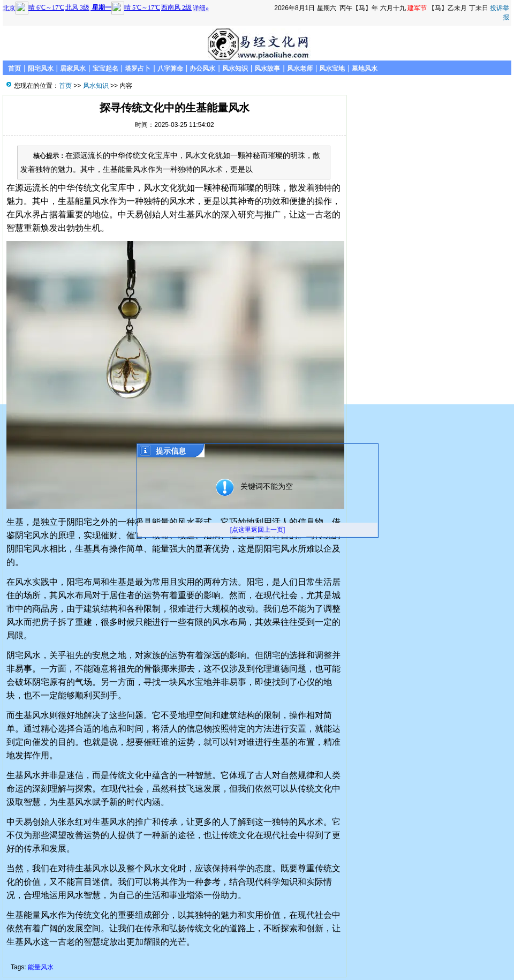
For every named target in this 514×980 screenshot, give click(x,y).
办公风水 (202, 69)
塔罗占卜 (138, 69)
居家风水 (73, 69)
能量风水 (41, 967)
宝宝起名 (105, 69)
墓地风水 (365, 69)
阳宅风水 (41, 69)
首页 (14, 69)
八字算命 (170, 69)
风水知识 (235, 69)
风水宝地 (332, 69)
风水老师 (300, 69)
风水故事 (267, 69)
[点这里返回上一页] (258, 530)
